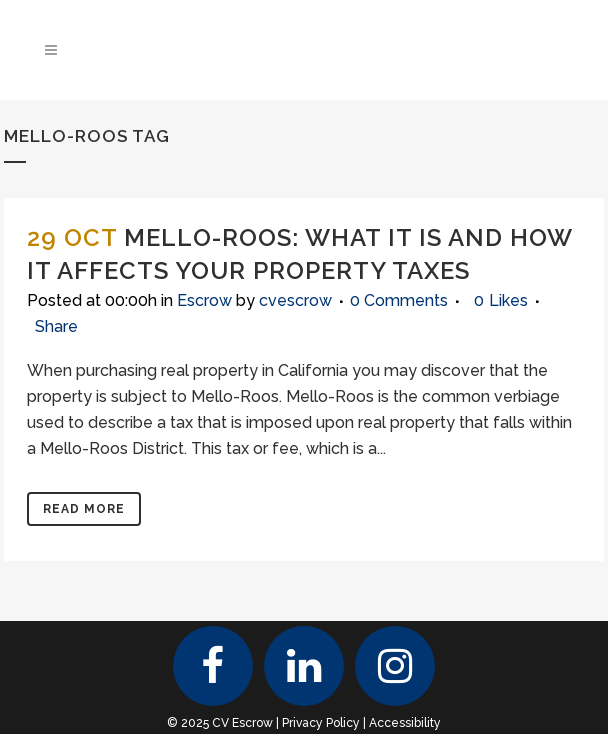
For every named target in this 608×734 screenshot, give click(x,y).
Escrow (204, 300)
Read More (84, 509)
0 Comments (399, 300)
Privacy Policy (321, 723)
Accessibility (405, 723)
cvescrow (295, 300)
